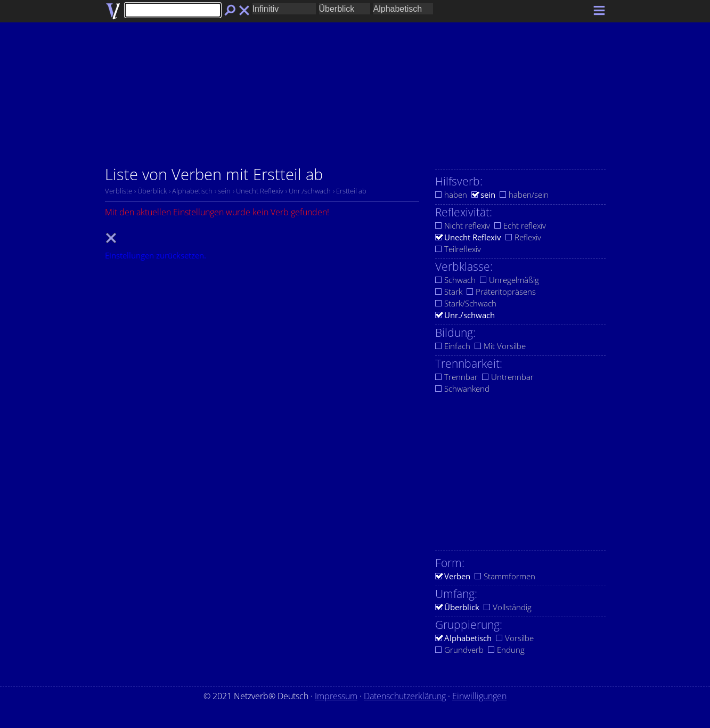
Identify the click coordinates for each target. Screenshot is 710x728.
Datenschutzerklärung (405, 696)
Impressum (336, 696)
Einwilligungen (479, 696)
